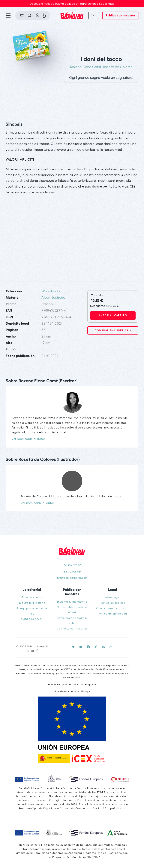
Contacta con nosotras (72, 629)
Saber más (107, 4)
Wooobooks (51, 291)
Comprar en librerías (112, 330)
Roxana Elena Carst (86, 67)
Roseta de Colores (118, 67)
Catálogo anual (32, 619)
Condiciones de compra (112, 608)
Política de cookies (112, 603)
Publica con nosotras (121, 16)
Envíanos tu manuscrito (72, 602)
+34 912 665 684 (72, 572)
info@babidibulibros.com (72, 578)
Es (93, 15)
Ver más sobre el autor (28, 439)
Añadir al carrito (113, 315)
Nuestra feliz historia (32, 603)
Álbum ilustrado (53, 298)
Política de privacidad (112, 614)
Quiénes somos (32, 597)
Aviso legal (112, 597)
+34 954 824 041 (72, 565)
